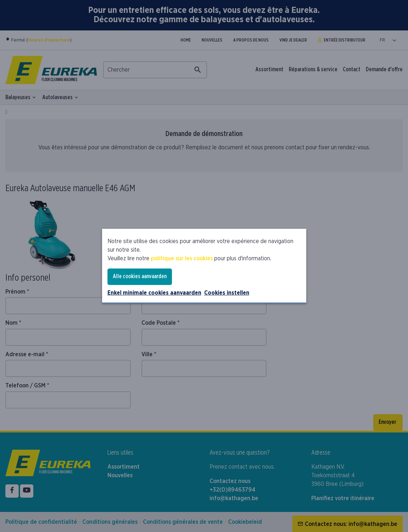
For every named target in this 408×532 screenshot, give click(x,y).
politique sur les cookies (182, 258)
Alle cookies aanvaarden (140, 276)
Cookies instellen (227, 293)
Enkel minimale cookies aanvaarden (154, 293)
